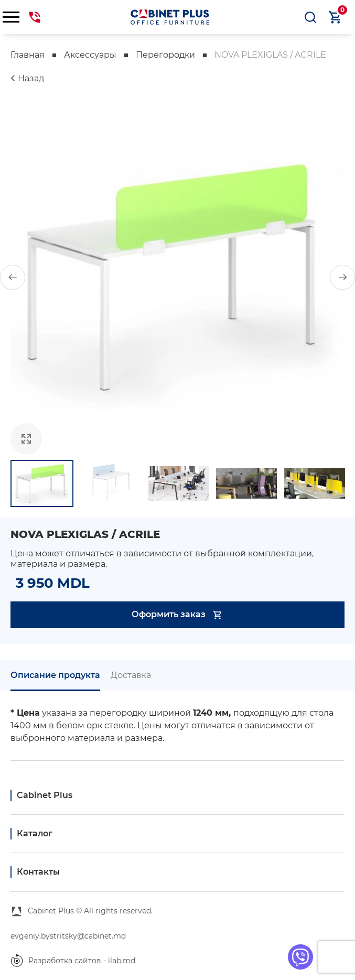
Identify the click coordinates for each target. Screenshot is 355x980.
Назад (31, 78)
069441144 (35, 17)
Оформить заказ (177, 615)
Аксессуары (90, 55)
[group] (177, 277)
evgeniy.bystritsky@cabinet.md (68, 936)
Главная (28, 55)
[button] (13, 277)
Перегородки (165, 55)
